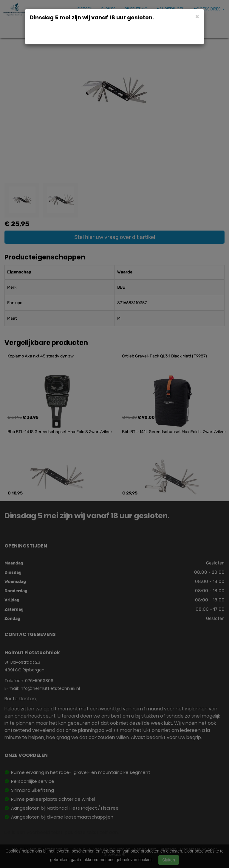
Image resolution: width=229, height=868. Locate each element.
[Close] (197, 16)
